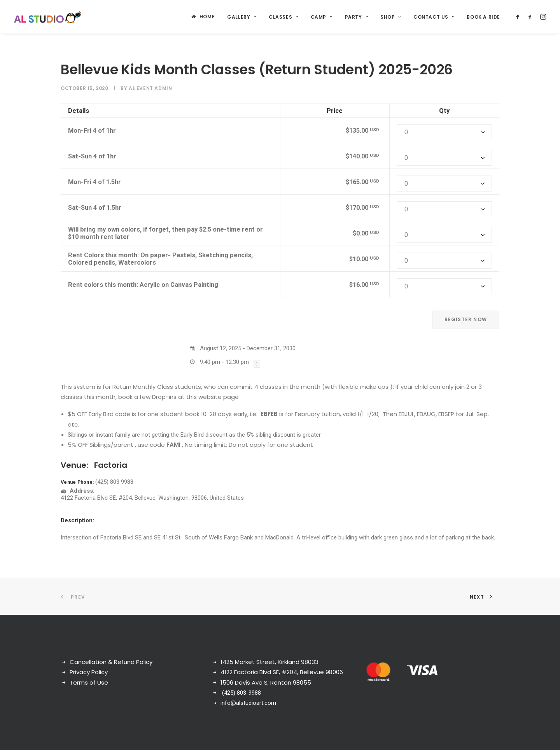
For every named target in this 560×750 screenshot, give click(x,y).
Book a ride (483, 17)
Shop (391, 17)
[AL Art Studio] (48, 17)
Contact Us (434, 17)
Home (207, 17)
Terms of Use (89, 682)
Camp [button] (322, 17)
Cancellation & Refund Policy (111, 662)
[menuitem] (203, 17)
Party (356, 17)
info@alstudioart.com (248, 703)
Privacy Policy (89, 672)
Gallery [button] (242, 17)
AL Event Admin (150, 88)
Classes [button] (283, 17)
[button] (519, 17)
